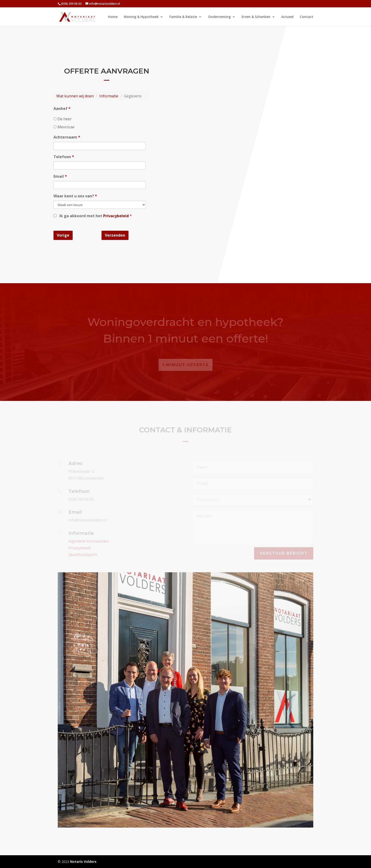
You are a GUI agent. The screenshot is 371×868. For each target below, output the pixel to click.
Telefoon (64, 157)
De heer (63, 119)
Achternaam (67, 137)
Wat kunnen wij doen (75, 96)
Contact (307, 17)
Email (60, 176)
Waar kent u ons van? (75, 196)
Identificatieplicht (82, 554)
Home (113, 17)
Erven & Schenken (256, 17)
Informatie (109, 96)
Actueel (287, 17)
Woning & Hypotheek (141, 17)
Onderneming (219, 17)
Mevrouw (64, 127)
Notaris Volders (83, 861)
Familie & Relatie (183, 17)
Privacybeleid (116, 216)
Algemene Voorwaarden (88, 541)
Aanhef (62, 109)
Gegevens (132, 96)
